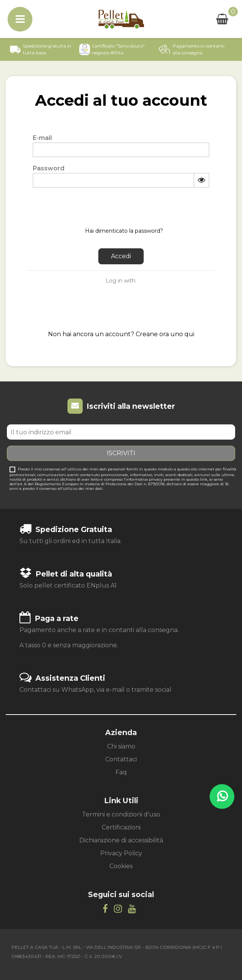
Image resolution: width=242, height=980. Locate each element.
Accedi (121, 256)
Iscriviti (121, 453)
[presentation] (91, 206)
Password (49, 168)
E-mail (42, 138)
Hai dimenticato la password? (124, 231)
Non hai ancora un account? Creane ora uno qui (121, 334)
